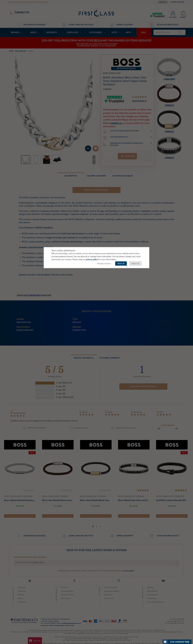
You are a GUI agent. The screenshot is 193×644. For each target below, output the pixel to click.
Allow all (121, 264)
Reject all (135, 264)
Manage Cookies (104, 264)
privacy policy (92, 260)
